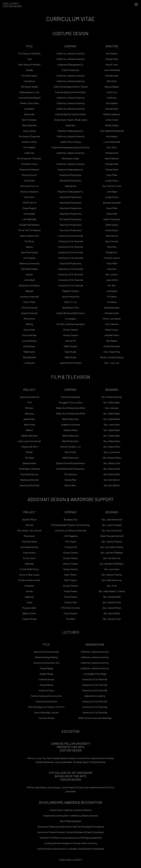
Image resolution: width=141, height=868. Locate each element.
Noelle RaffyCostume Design (12, 5)
